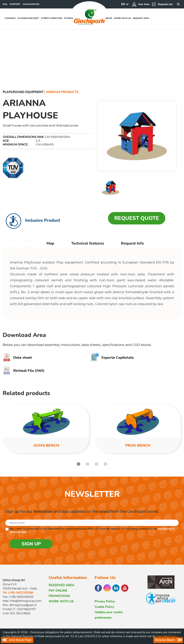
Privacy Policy (105, 601)
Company (10, 18)
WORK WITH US (61, 601)
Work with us (123, 18)
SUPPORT (15, 4)
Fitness (69, 18)
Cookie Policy (104, 607)
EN (123, 4)
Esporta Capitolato (112, 358)
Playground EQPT (28, 18)
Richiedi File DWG (24, 371)
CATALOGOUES (31, 4)
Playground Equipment (23, 92)
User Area (141, 4)
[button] (79, 464)
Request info (141, 18)
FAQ (5, 4)
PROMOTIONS (59, 596)
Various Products (62, 92)
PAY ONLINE (58, 591)
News (109, 18)
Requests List (162, 4)
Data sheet (17, 358)
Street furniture (52, 18)
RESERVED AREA (62, 585)
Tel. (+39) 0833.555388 (18, 593)
